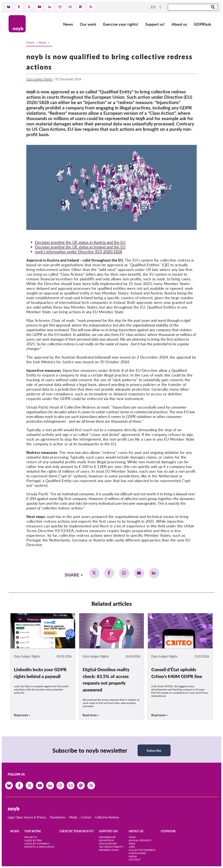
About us (179, 24)
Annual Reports (140, 840)
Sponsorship (108, 844)
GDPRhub (202, 24)
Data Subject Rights (39, 79)
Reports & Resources (39, 847)
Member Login (109, 850)
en (154, 7)
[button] (94, 573)
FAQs (132, 844)
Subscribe (154, 750)
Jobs (132, 847)
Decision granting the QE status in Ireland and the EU (80, 247)
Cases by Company (37, 844)
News (68, 24)
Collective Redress (107, 817)
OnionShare (137, 853)
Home (30, 42)
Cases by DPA (33, 840)
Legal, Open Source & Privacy (27, 817)
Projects (31, 837)
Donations (106, 840)
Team (132, 837)
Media (73, 817)
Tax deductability (111, 847)
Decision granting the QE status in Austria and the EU (80, 242)
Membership (107, 837)
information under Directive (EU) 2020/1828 (78, 252)
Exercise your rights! (121, 24)
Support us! (155, 24)
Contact (86, 817)
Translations (58, 817)
